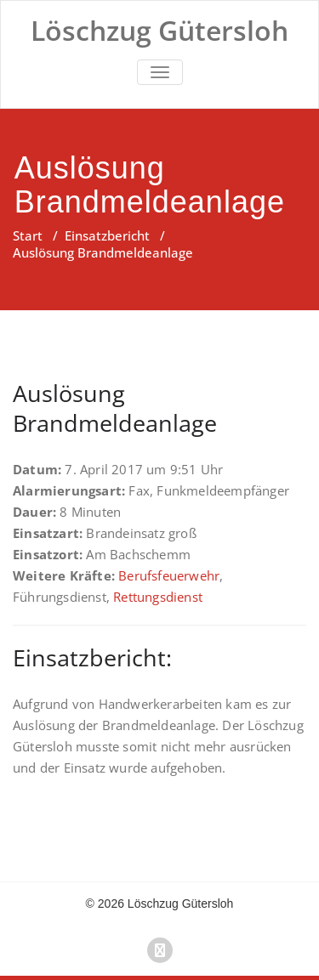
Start (28, 235)
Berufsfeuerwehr (169, 575)
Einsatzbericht (107, 235)
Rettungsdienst (158, 597)
